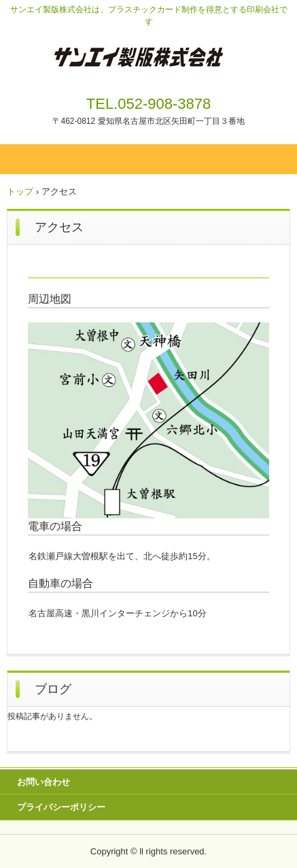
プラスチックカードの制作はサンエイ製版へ (148, 60)
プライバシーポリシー (61, 807)
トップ (20, 191)
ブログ (53, 689)
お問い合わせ (43, 782)
